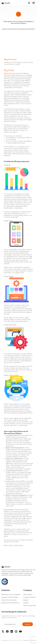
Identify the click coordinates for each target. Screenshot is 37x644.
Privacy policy (26, 640)
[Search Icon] (29, 3)
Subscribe (28, 624)
